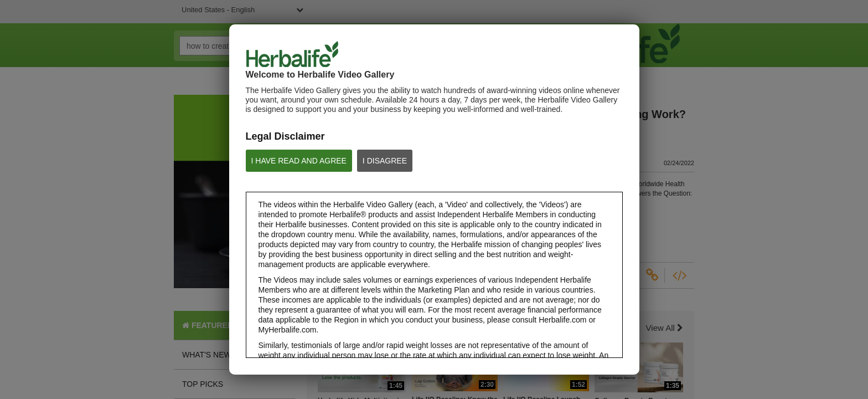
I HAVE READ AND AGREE (299, 161)
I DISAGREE (385, 161)
